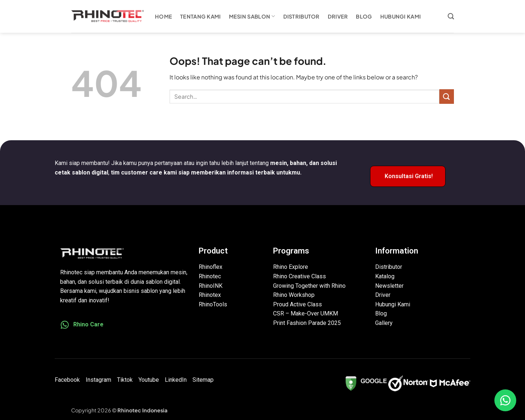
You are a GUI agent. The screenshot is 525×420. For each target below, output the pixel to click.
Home (164, 16)
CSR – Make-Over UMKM (306, 313)
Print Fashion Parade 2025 (307, 323)
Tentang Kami (200, 16)
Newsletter (389, 286)
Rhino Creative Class (300, 276)
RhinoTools (213, 304)
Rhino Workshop (294, 295)
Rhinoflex (211, 267)
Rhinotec (210, 276)
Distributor (302, 16)
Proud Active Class (297, 304)
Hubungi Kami (400, 16)
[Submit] (447, 96)
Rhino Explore (291, 267)
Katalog (385, 276)
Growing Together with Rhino (309, 286)
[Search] (451, 17)
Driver (338, 16)
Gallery (384, 323)
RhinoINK (211, 286)
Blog (364, 16)
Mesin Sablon (252, 16)
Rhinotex (210, 295)
